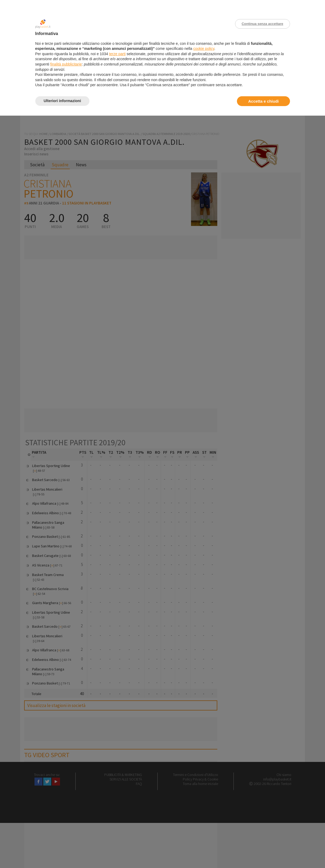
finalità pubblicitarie (66, 64)
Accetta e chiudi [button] (263, 101)
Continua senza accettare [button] (263, 24)
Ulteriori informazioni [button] (62, 101)
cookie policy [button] (204, 49)
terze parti (117, 54)
